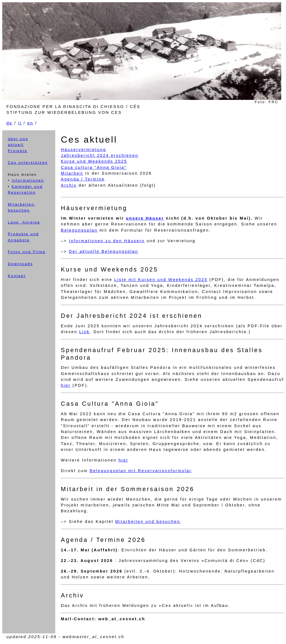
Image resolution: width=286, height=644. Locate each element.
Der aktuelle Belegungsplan (104, 251)
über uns (18, 139)
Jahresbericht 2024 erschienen (100, 155)
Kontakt (17, 276)
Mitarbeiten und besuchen (148, 522)
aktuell (16, 145)
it (20, 123)
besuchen (19, 210)
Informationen (28, 180)
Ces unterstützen (28, 163)
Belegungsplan (79, 230)
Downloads (20, 264)
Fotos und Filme (27, 252)
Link (85, 332)
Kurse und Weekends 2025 (94, 161)
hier (66, 385)
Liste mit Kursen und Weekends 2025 (161, 280)
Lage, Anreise (24, 222)
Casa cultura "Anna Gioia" (94, 167)
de (9, 123)
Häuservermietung (83, 150)
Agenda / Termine (83, 179)
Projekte (18, 151)
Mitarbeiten (21, 204)
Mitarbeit (72, 173)
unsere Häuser (145, 218)
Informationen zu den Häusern (107, 241)
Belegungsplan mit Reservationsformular (140, 471)
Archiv (69, 185)
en (30, 123)
